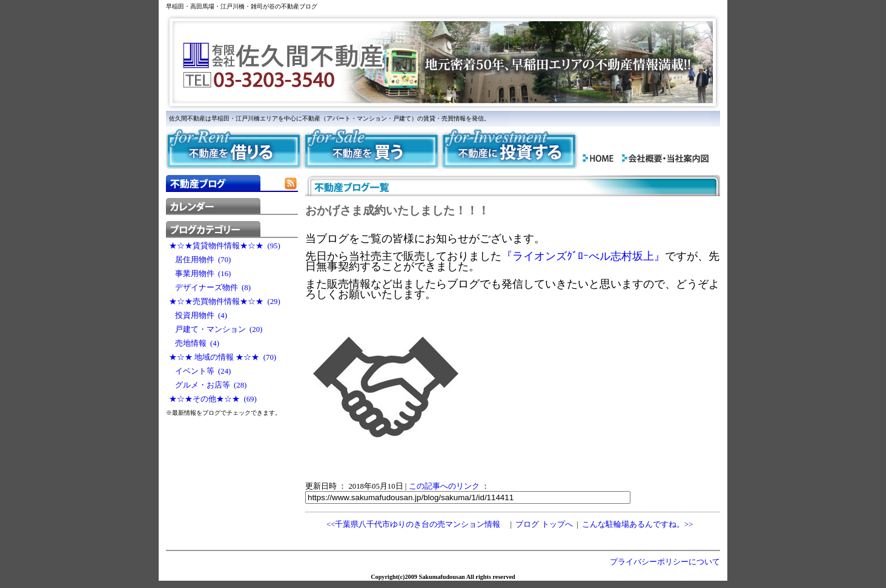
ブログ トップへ (544, 524)
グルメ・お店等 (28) (208, 385)
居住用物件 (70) (200, 260)
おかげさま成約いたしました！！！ (397, 210)
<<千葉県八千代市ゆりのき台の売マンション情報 (413, 524)
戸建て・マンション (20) (216, 329)
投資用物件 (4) (198, 315)
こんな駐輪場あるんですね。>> (637, 524)
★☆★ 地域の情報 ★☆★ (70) (223, 357)
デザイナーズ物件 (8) (210, 288)
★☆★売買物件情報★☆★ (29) (225, 302)
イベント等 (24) (200, 371)
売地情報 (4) (194, 343)
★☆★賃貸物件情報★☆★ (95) (225, 246)
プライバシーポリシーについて (665, 562)
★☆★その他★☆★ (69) (213, 399)
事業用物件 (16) (200, 274)
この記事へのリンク (444, 486)
